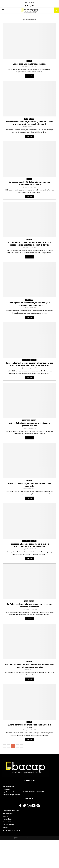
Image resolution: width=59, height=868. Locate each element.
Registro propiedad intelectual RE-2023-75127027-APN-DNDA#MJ (24, 792)
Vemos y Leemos (8, 825)
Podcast (5, 828)
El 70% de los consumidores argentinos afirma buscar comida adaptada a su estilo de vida (29, 244)
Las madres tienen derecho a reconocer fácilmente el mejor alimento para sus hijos (30, 666)
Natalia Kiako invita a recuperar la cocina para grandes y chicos (30, 424)
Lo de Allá (29, 61)
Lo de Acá (34, 360)
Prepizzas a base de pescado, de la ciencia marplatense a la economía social (30, 545)
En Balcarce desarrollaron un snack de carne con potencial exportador (30, 605)
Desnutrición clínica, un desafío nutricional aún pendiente (30, 485)
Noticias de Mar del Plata (11, 811)
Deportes (5, 816)
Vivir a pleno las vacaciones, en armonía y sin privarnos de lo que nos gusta (29, 304)
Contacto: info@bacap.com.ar (12, 795)
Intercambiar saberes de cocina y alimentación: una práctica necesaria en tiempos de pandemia (30, 364)
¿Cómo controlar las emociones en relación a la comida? (29, 726)
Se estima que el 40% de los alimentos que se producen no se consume (30, 183)
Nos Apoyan (6, 789)
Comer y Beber (29, 300)
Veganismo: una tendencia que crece (30, 64)
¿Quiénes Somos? (9, 786)
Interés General (26, 360)
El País (26, 119)
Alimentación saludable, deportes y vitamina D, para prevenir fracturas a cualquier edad (29, 123)
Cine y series (7, 822)
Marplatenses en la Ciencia (11, 830)
